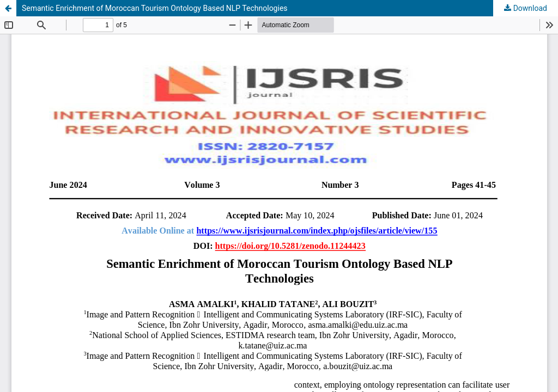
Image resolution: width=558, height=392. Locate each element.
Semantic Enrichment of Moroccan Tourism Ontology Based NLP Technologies (155, 8)
